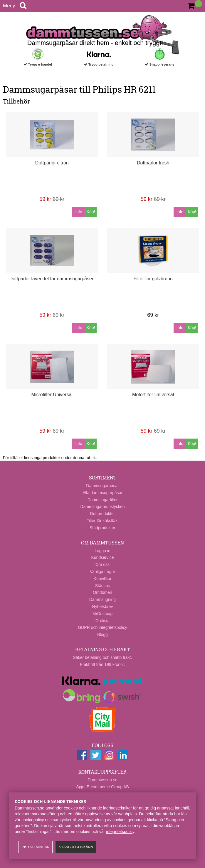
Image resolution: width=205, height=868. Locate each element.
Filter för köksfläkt (103, 521)
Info (79, 212)
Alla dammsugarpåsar (103, 493)
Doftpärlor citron (52, 163)
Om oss (103, 564)
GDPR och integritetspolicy (102, 627)
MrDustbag (103, 614)
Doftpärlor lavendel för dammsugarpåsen (52, 279)
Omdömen (102, 592)
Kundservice (102, 557)
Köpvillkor (103, 579)
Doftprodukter (103, 514)
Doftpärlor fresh (153, 163)
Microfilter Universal (52, 395)
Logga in (103, 551)
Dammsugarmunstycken (103, 507)
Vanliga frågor (103, 572)
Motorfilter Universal (153, 395)
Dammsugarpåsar (102, 486)
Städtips (103, 586)
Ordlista (103, 621)
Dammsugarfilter (103, 500)
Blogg (103, 634)
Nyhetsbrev (103, 607)
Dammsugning (103, 599)
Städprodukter (103, 528)
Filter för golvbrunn (153, 279)
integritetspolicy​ (120, 832)
